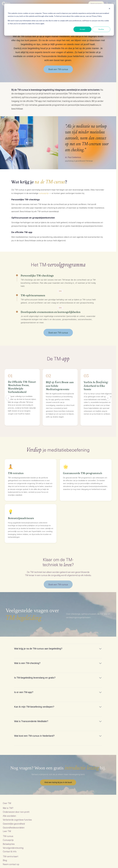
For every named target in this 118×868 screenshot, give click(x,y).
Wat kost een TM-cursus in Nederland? (34, 736)
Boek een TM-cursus (58, 69)
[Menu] (113, 4)
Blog (5, 860)
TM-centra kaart (11, 856)
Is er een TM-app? (24, 692)
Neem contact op (11, 864)
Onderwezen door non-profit (16, 812)
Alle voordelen (9, 816)
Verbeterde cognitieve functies (17, 820)
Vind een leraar (96, 4)
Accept (82, 29)
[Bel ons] (108, 4)
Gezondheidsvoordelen (14, 828)
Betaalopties (9, 844)
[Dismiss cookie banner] (109, 9)
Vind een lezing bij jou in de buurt (58, 782)
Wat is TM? (8, 808)
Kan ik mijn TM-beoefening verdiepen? (34, 707)
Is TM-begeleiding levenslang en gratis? (35, 678)
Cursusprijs (8, 840)
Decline (101, 29)
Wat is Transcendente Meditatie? (31, 721)
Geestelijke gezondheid (14, 824)
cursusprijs (44, 193)
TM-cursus (8, 836)
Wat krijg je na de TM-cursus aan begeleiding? (38, 649)
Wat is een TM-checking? (27, 663)
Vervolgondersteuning (13, 848)
